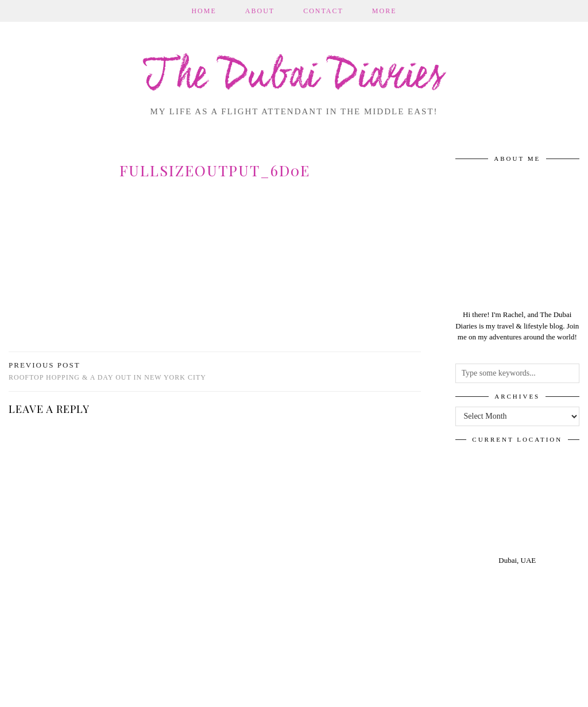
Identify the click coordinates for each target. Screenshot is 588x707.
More (384, 11)
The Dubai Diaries (294, 77)
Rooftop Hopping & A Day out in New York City (107, 371)
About (260, 11)
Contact (323, 11)
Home (204, 11)
